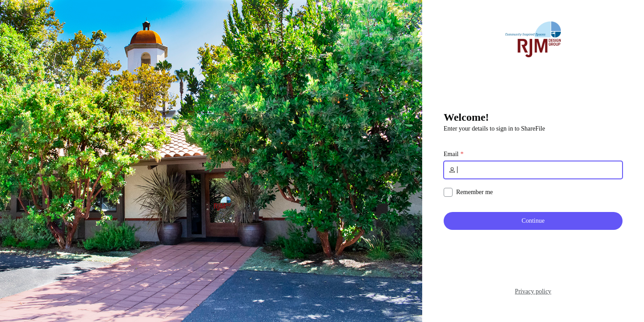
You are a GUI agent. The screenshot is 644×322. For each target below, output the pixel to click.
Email (451, 154)
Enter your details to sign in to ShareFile (494, 129)
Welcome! (466, 117)
